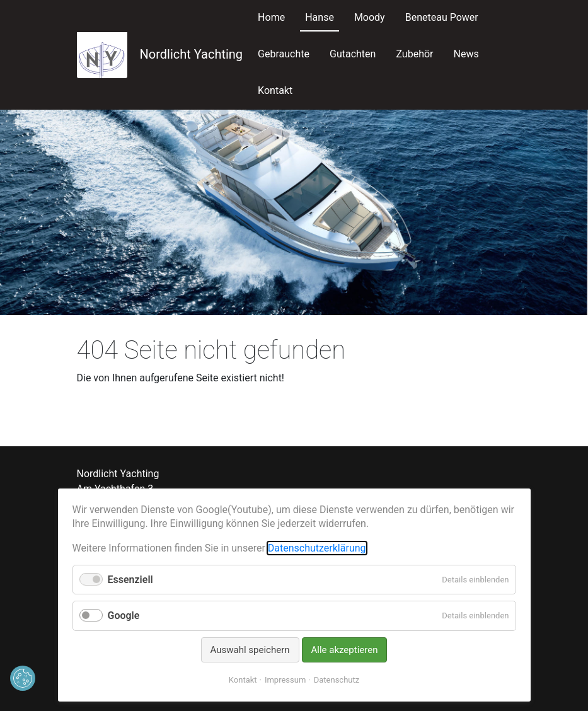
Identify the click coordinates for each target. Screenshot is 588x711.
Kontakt (243, 680)
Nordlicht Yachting (160, 54)
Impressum (285, 680)
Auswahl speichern (250, 650)
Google (124, 616)
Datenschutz (337, 680)
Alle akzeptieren (345, 650)
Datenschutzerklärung (317, 548)
